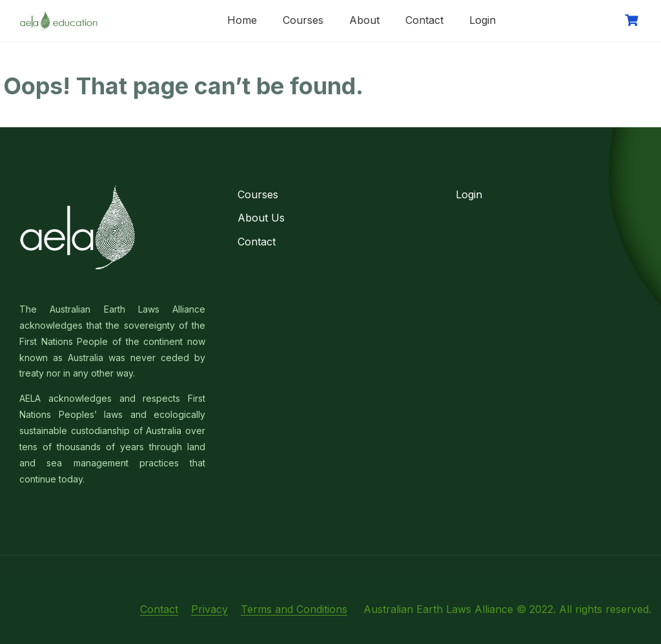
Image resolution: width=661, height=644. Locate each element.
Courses (303, 20)
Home (242, 20)
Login (483, 20)
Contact (424, 20)
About (364, 20)
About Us (261, 218)
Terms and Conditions (294, 609)
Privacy (209, 609)
